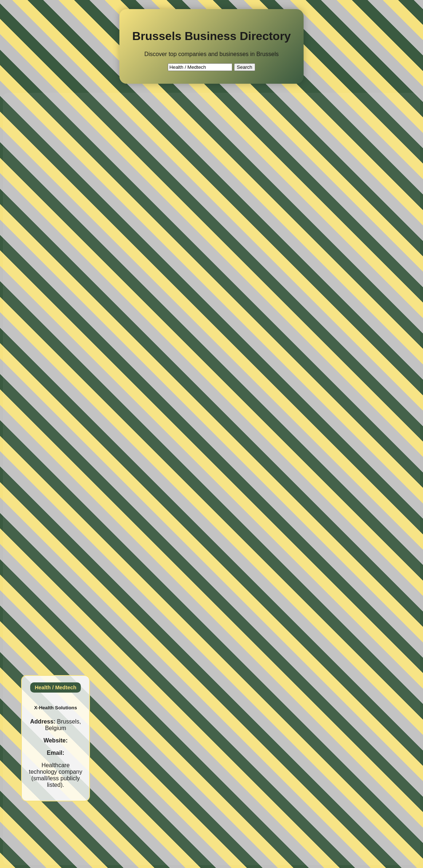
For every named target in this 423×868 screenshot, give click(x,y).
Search (245, 67)
